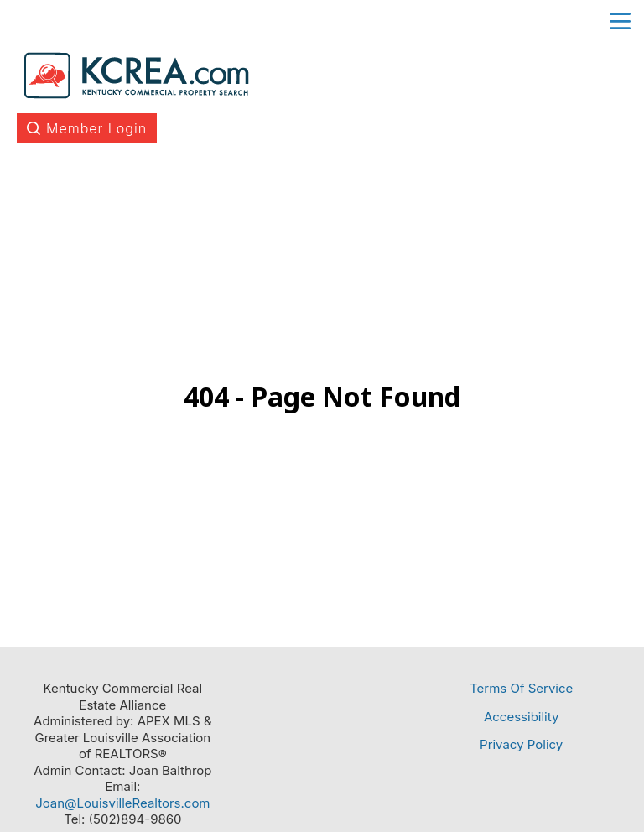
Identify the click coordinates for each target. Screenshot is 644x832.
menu (620, 21)
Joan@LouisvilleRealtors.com (122, 803)
